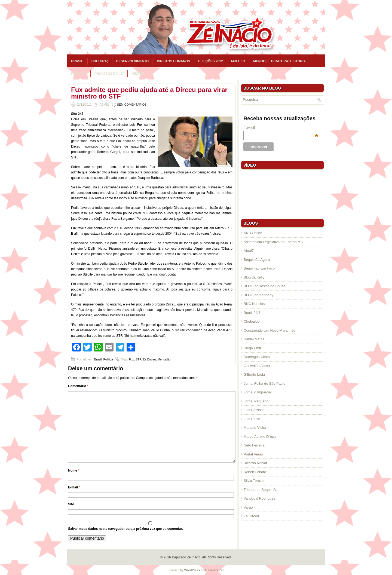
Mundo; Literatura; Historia (279, 61)
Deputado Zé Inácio (186, 557)
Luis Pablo (252, 419)
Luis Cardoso (254, 410)
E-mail (74, 487)
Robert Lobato (255, 472)
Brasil (77, 61)
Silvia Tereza (254, 481)
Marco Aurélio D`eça (260, 437)
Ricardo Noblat (255, 463)
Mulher (238, 61)
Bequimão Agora (257, 260)
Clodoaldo (252, 321)
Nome (74, 470)
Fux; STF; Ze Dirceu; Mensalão (150, 359)
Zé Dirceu (251, 516)
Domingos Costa (257, 357)
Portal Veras (253, 454)
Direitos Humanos (173, 61)
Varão (248, 507)
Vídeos (138, 74)
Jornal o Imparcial (258, 392)
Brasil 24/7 (252, 313)
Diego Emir (252, 348)
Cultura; (100, 61)
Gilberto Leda (254, 374)
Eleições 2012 (211, 61)
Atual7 (249, 251)
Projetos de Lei (109, 74)
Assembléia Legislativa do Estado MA (273, 242)
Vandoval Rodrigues (259, 498)
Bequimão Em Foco (259, 268)
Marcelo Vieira (255, 428)
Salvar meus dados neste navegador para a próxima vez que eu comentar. (125, 529)
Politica (79, 74)
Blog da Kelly (254, 277)
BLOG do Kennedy (258, 295)
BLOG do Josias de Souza (264, 286)
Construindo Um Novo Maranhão (269, 330)
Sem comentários (132, 105)
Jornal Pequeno (256, 401)
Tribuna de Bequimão (261, 490)
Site (71, 504)
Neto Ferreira (254, 445)
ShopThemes (215, 570)
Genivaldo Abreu (257, 366)
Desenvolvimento (133, 61)
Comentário (78, 386)
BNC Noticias (254, 304)
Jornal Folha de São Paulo (264, 383)
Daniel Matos (254, 339)
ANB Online (253, 233)
